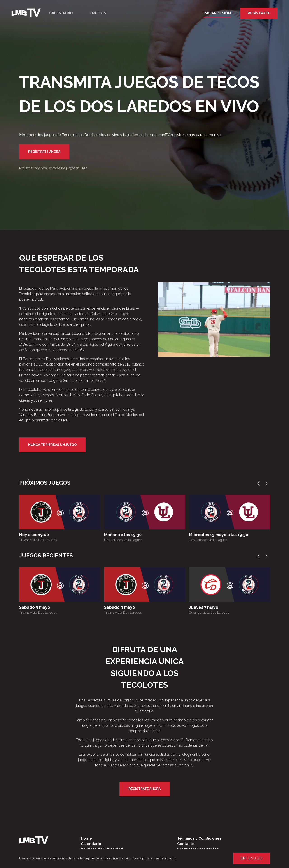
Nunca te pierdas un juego (52, 445)
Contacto (186, 844)
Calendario (61, 13)
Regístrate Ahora (44, 152)
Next (268, 484)
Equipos (98, 13)
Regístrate (259, 13)
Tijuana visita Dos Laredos (38, 540)
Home (86, 838)
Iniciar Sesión (217, 13)
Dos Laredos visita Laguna (123, 540)
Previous (260, 484)
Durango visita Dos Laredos (209, 613)
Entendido (252, 858)
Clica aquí (139, 858)
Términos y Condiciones (199, 838)
